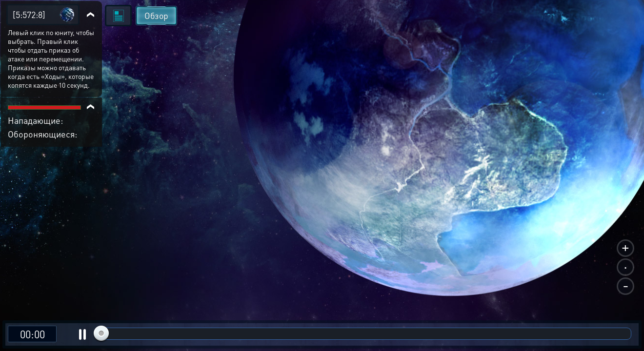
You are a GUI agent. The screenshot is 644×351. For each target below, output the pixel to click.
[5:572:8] (29, 14)
